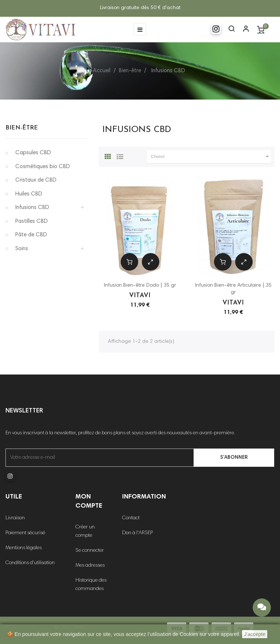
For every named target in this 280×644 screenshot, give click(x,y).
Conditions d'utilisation (30, 563)
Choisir (211, 157)
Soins (22, 249)
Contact (131, 518)
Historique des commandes (91, 585)
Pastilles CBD (32, 222)
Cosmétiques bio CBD (43, 167)
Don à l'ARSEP (137, 533)
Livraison (15, 518)
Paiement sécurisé (25, 533)
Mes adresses (90, 566)
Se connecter (90, 551)
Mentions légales (24, 548)
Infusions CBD (32, 208)
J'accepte (255, 634)
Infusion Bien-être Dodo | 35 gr (140, 286)
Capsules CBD (33, 153)
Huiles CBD (29, 194)
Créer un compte (85, 532)
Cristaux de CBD (36, 180)
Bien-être (22, 128)
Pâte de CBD (31, 235)
